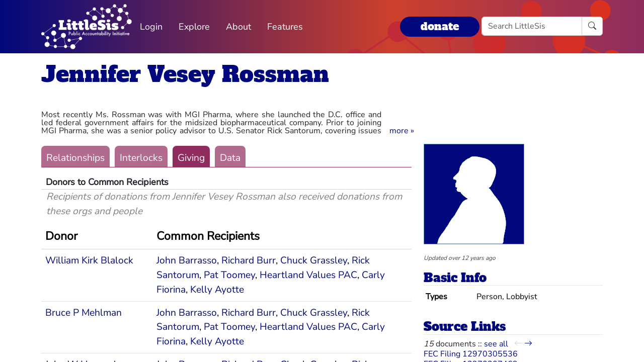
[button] (402, 131)
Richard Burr (249, 260)
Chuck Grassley (314, 260)
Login (151, 27)
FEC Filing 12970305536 (471, 354)
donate (440, 26)
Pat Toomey (229, 275)
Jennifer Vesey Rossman (185, 74)
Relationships (75, 158)
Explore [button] (194, 27)
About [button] (238, 27)
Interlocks (141, 158)
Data (230, 158)
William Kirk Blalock (89, 260)
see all (496, 344)
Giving (191, 158)
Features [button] (285, 27)
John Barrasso (187, 260)
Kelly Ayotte (217, 290)
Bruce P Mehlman (84, 313)
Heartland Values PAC (308, 275)
